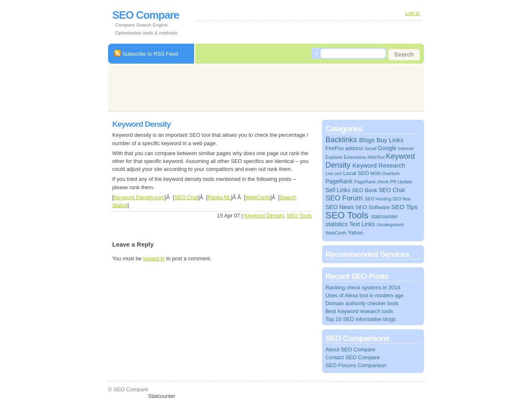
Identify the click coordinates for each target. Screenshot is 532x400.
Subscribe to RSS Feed (146, 54)
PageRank (339, 181)
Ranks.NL (219, 197)
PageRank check (371, 182)
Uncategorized (390, 225)
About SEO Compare (350, 349)
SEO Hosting (378, 199)
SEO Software (372, 207)
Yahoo (356, 233)
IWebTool (376, 157)
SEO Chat (186, 197)
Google (387, 148)
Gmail (371, 148)
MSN (376, 173)
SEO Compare (146, 15)
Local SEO (356, 173)
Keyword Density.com (139, 197)
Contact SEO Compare (353, 357)
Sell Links (338, 190)
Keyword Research (379, 165)
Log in (413, 13)
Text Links (362, 224)
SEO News (340, 207)
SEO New (401, 199)
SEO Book (365, 190)
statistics (337, 224)
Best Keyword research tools (359, 311)
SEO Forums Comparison (356, 365)
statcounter (384, 216)
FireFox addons (344, 148)
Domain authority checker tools (362, 303)
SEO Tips (404, 207)
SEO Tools (299, 216)
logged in (154, 258)
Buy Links (390, 140)
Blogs (367, 140)
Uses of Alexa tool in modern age (365, 295)
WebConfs (258, 197)
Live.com (334, 174)
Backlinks (341, 140)
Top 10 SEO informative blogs (361, 319)
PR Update (401, 182)
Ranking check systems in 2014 (363, 288)
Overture (391, 173)
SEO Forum (344, 198)
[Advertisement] (263, 87)
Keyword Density (264, 216)
